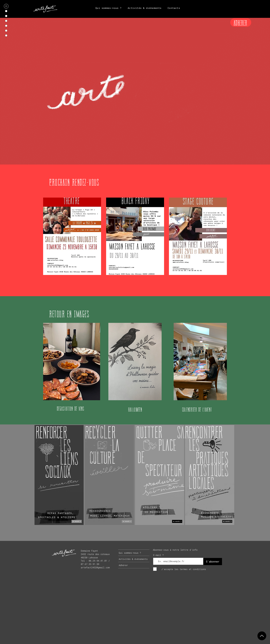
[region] (59, 475)
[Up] (262, 636)
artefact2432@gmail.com (95, 567)
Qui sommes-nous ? (130, 553)
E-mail (158, 555)
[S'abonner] (213, 562)
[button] (72, 236)
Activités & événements (133, 559)
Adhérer (123, 565)
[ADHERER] (241, 22)
